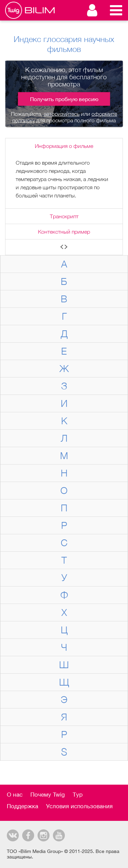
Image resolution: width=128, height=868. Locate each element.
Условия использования (79, 806)
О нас (15, 795)
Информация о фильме (64, 146)
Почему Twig (48, 795)
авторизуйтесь (62, 113)
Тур (78, 795)
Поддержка (23, 806)
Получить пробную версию (64, 99)
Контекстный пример (64, 232)
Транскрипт (64, 216)
